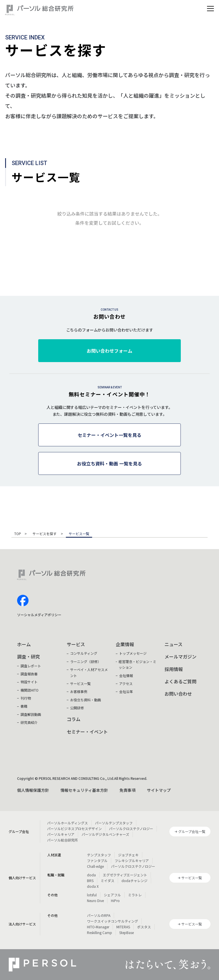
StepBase (126, 932)
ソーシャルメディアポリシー (39, 615)
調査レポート (31, 666)
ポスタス (144, 927)
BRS (90, 880)
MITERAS (123, 927)
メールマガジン (181, 656)
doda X (93, 886)
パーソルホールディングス (67, 823)
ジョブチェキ (128, 855)
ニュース (174, 644)
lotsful (92, 895)
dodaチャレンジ (134, 880)
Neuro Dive (95, 900)
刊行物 (26, 698)
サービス (76, 644)
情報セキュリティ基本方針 (84, 790)
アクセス (126, 683)
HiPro (115, 900)
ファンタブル (97, 860)
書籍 (24, 706)
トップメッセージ (133, 653)
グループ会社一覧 (192, 831)
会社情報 (126, 675)
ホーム (24, 644)
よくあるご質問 (181, 681)
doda (91, 875)
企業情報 (125, 644)
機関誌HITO (30, 690)
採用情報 (174, 669)
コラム (74, 719)
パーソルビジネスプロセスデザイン (74, 829)
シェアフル (112, 895)
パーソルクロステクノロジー (131, 829)
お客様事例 (79, 691)
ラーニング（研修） (86, 661)
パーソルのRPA (99, 915)
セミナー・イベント (87, 732)
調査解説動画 (31, 714)
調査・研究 (29, 656)
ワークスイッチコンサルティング (112, 921)
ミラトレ (135, 895)
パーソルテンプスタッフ (114, 823)
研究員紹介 (29, 722)
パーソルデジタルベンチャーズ (105, 834)
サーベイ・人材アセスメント (89, 672)
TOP (18, 534)
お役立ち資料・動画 (86, 700)
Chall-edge (95, 866)
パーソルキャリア (61, 834)
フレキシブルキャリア (132, 860)
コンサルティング (84, 653)
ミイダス (108, 880)
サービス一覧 (80, 683)
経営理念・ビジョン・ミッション (137, 664)
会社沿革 (126, 691)
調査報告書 (29, 674)
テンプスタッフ (99, 855)
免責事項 (127, 790)
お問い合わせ (178, 694)
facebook (23, 601)
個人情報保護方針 (33, 790)
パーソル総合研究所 (62, 840)
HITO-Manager (98, 927)
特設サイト (29, 682)
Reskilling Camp (100, 932)
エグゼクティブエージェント (125, 875)
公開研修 (77, 708)
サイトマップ (159, 790)
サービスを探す (45, 534)
